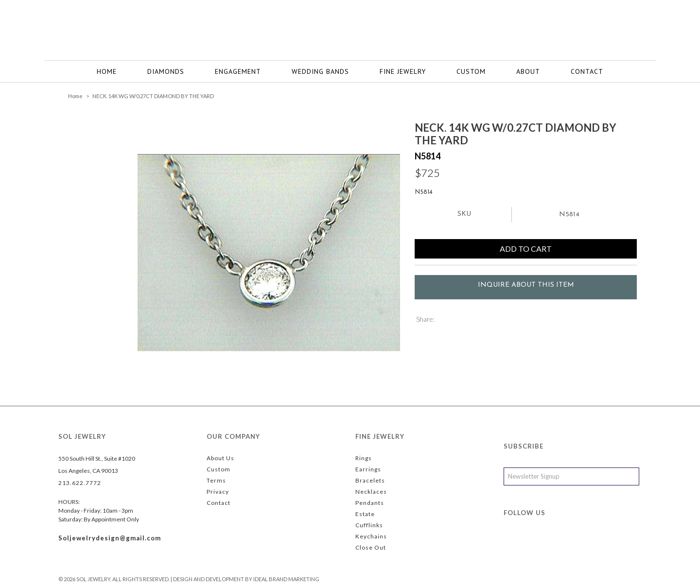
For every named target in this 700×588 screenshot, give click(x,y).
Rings (364, 458)
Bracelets (370, 480)
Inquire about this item (526, 285)
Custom (471, 71)
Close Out (371, 547)
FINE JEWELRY (403, 71)
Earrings (368, 469)
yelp (575, 543)
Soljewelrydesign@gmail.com (110, 538)
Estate (365, 514)
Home (107, 71)
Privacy (218, 492)
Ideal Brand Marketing (286, 579)
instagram (555, 543)
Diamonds (166, 71)
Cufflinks (369, 525)
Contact (219, 503)
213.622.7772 (80, 483)
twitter (534, 543)
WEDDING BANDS (320, 71)
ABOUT (528, 71)
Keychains (371, 536)
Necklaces (371, 492)
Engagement (238, 71)
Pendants (370, 503)
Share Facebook (458, 320)
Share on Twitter (443, 320)
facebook (514, 543)
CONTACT (587, 71)
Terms (216, 480)
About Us (220, 458)
